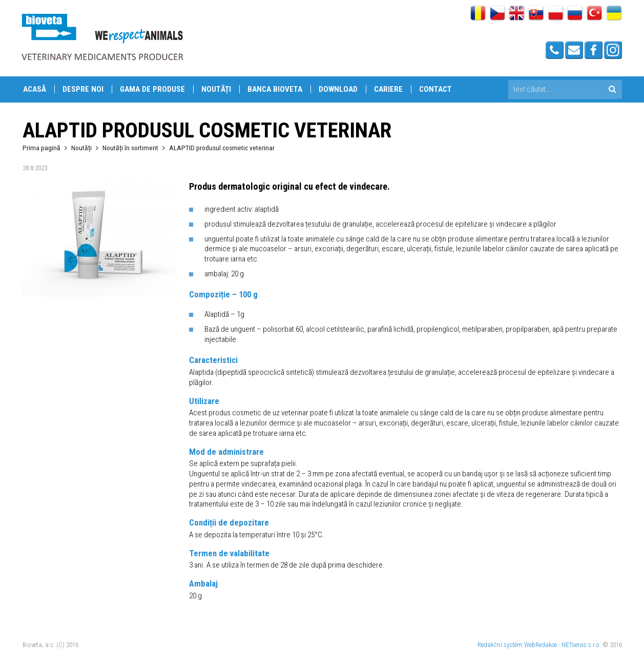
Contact (435, 89)
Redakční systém (500, 645)
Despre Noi (83, 89)
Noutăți (216, 89)
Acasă (35, 89)
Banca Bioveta (275, 89)
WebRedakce (541, 645)
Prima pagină (41, 148)
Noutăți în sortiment (130, 148)
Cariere (388, 89)
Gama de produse (152, 89)
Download (338, 89)
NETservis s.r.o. (581, 645)
